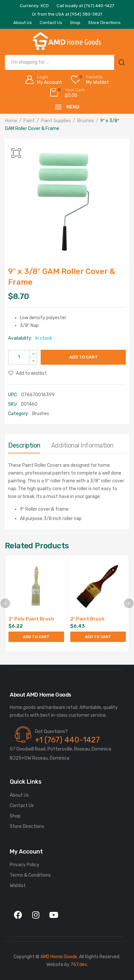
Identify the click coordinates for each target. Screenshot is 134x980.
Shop (15, 816)
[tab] (24, 447)
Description (24, 445)
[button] (16, 153)
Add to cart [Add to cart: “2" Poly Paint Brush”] (36, 637)
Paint (29, 121)
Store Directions (27, 826)
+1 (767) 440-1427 (67, 740)
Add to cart (83, 357)
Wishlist (18, 886)
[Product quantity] (23, 357)
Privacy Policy (25, 865)
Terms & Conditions (30, 875)
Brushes (86, 121)
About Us (19, 795)
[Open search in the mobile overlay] (67, 62)
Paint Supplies (56, 121)
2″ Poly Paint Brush (31, 619)
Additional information (82, 445)
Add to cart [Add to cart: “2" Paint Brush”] (98, 637)
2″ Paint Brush (87, 619)
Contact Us (22, 806)
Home (11, 121)
